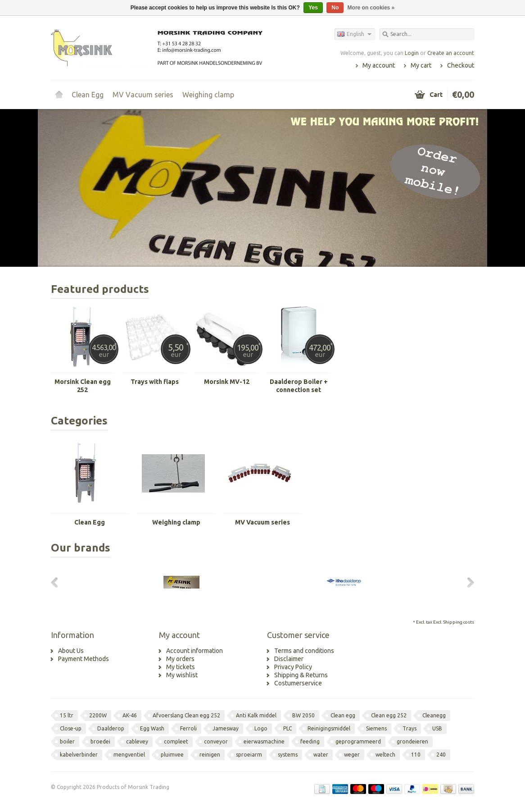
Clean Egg (88, 95)
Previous (58, 582)
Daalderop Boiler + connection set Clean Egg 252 (299, 386)
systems (288, 755)
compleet (176, 741)
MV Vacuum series (143, 95)
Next (467, 582)
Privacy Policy (293, 667)
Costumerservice (298, 683)
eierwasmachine (264, 741)
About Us (71, 651)
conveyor (216, 741)
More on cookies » (371, 8)
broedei (100, 741)
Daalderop (111, 728)
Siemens (376, 728)
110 (416, 755)
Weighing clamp (208, 95)
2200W (98, 715)
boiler (67, 741)
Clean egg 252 (389, 715)
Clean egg (343, 715)
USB (437, 728)
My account (379, 65)
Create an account (451, 53)
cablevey (137, 741)
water (321, 755)
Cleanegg (434, 715)
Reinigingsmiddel (329, 728)
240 (441, 755)
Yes (313, 8)
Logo (261, 728)
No (335, 8)
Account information (195, 651)
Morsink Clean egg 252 (83, 386)
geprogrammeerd (358, 741)
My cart (421, 65)
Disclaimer (289, 659)
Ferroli (188, 728)
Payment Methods (84, 659)
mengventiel (129, 755)
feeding (310, 741)
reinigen (210, 755)
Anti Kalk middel (256, 715)
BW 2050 (303, 715)
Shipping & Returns (301, 675)
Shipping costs (459, 622)
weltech (385, 755)
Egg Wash (152, 728)
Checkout (461, 65)
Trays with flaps (155, 382)
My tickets (181, 667)
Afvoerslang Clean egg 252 (186, 715)
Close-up (71, 728)
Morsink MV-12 (227, 382)
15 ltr (67, 715)
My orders (180, 659)
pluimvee (172, 755)
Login (412, 53)
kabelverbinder (79, 755)
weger (352, 755)
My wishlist (182, 675)
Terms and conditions (304, 651)
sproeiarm (249, 755)
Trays (410, 728)
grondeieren (412, 741)
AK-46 (130, 715)
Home (59, 95)
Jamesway (226, 728)
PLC (287, 728)
